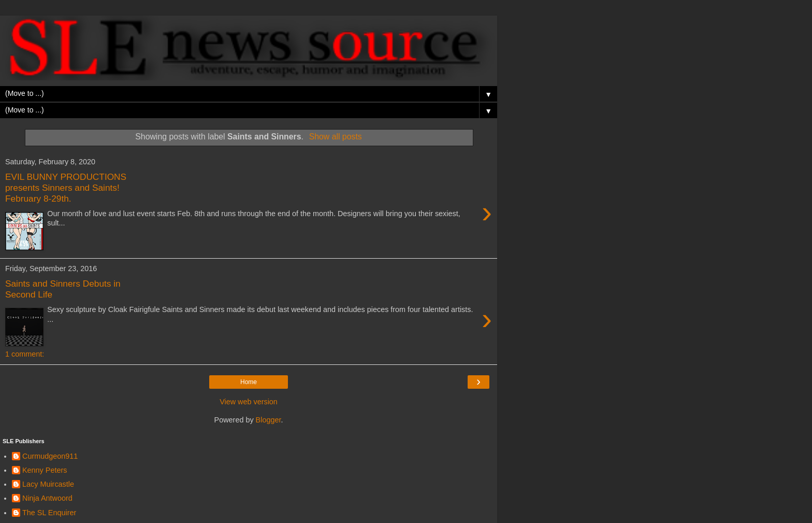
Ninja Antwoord (47, 498)
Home (249, 382)
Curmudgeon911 (50, 456)
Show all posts (336, 137)
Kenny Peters (45, 470)
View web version (249, 402)
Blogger (269, 420)
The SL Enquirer (49, 513)
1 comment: (25, 354)
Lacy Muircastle (48, 484)
